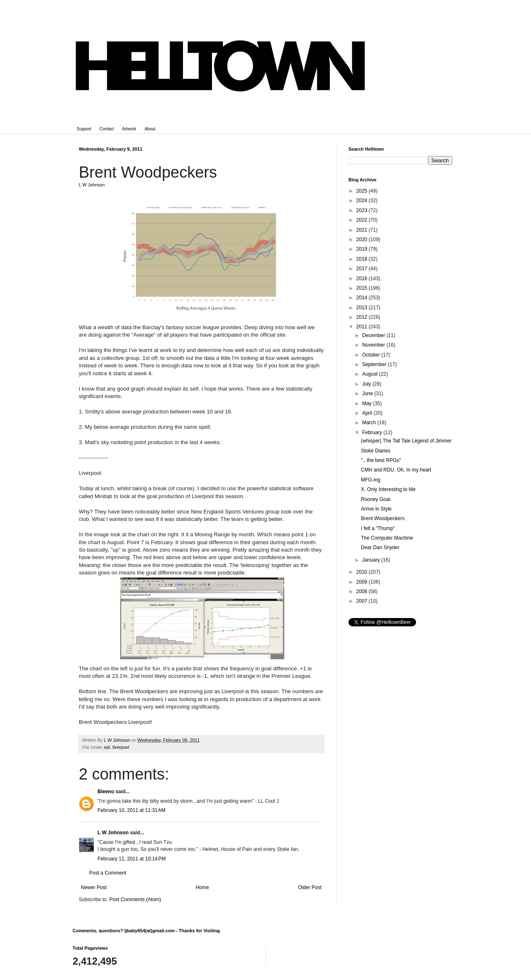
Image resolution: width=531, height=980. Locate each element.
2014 (363, 298)
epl (107, 747)
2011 (363, 327)
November (374, 345)
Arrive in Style (376, 509)
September (375, 364)
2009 (363, 582)
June (368, 393)
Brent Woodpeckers (383, 518)
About (150, 129)
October (372, 355)
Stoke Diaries (376, 451)
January (372, 560)
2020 (363, 240)
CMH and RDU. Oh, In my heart (396, 470)
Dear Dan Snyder (380, 547)
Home (202, 887)
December (374, 335)
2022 (363, 220)
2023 (363, 210)
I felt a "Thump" (378, 528)
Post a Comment (108, 873)
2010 (363, 572)
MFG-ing (371, 480)
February (373, 433)
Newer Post (94, 887)
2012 (363, 317)
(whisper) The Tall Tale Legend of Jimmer (406, 441)
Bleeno (106, 792)
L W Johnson (113, 833)
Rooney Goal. (376, 499)
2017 (363, 269)
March (370, 423)
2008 (363, 591)
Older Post (310, 887)
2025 (363, 191)
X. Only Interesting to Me (388, 489)
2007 (363, 601)
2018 (363, 259)
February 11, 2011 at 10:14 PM (132, 859)
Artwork (129, 129)
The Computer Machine (387, 538)
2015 (363, 288)
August (371, 374)
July (367, 384)
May (368, 403)
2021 (363, 230)
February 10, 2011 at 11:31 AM (132, 810)
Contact (107, 129)
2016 (363, 279)
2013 (363, 308)
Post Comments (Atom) (135, 899)
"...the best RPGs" (381, 460)
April (368, 413)
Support (84, 129)
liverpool (121, 747)
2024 (363, 200)
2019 (363, 249)
